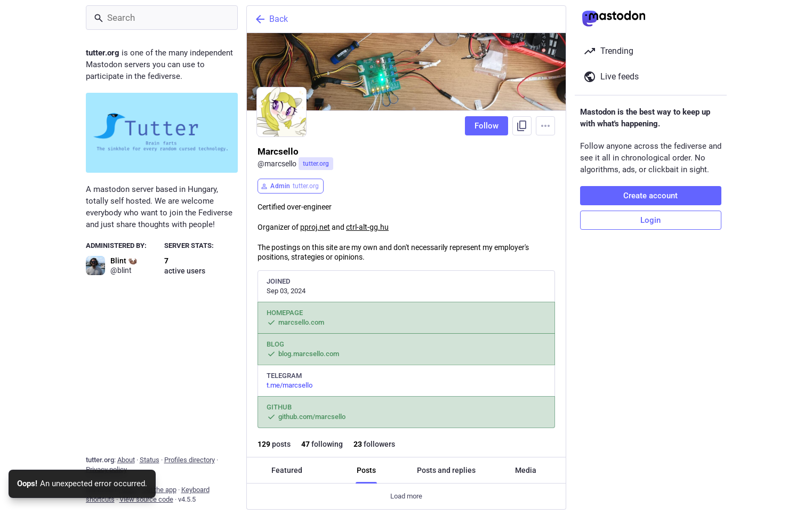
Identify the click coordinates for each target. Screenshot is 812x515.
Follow (487, 126)
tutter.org (316, 164)
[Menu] (545, 126)
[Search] (162, 18)
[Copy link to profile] (522, 126)
